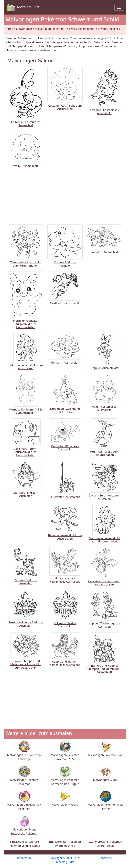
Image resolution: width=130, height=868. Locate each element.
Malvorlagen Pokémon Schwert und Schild (93, 29)
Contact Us (106, 858)
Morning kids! (23, 7)
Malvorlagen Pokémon (49, 29)
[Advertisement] (65, 195)
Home (9, 29)
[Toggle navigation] (119, 7)
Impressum (24, 858)
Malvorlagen (24, 29)
